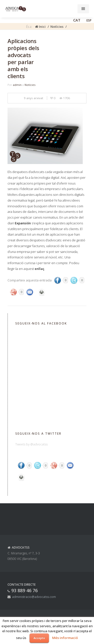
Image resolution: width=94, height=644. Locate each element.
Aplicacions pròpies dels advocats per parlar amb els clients (23, 58)
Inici (40, 27)
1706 (65, 98)
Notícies (57, 27)
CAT (77, 20)
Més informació (65, 638)
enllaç (39, 269)
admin (17, 85)
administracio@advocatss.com (34, 597)
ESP (89, 20)
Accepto (39, 638)
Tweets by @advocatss (31, 444)
